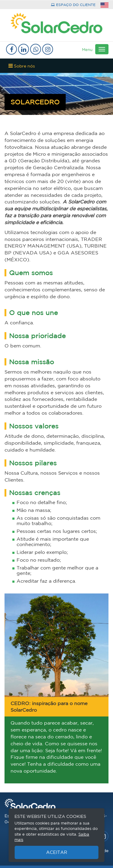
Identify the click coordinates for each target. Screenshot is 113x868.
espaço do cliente (73, 5)
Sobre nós (22, 66)
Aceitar (57, 852)
